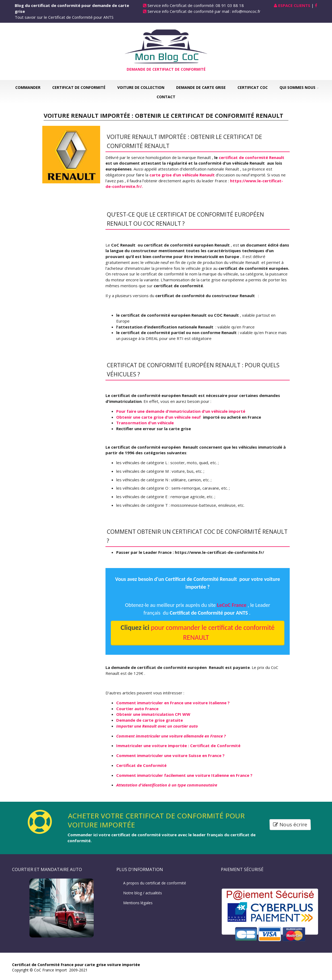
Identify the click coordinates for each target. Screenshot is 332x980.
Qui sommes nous (297, 87)
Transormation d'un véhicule (145, 423)
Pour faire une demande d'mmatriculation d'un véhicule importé (181, 411)
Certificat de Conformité (79, 87)
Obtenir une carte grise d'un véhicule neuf (159, 417)
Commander (28, 87)
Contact (166, 97)
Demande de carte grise (201, 87)
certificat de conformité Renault (252, 157)
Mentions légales (138, 903)
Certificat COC (253, 87)
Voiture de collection (141, 87)
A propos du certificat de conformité (155, 883)
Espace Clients (294, 5)
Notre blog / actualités (143, 893)
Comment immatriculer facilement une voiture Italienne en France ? (184, 775)
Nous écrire (290, 824)
